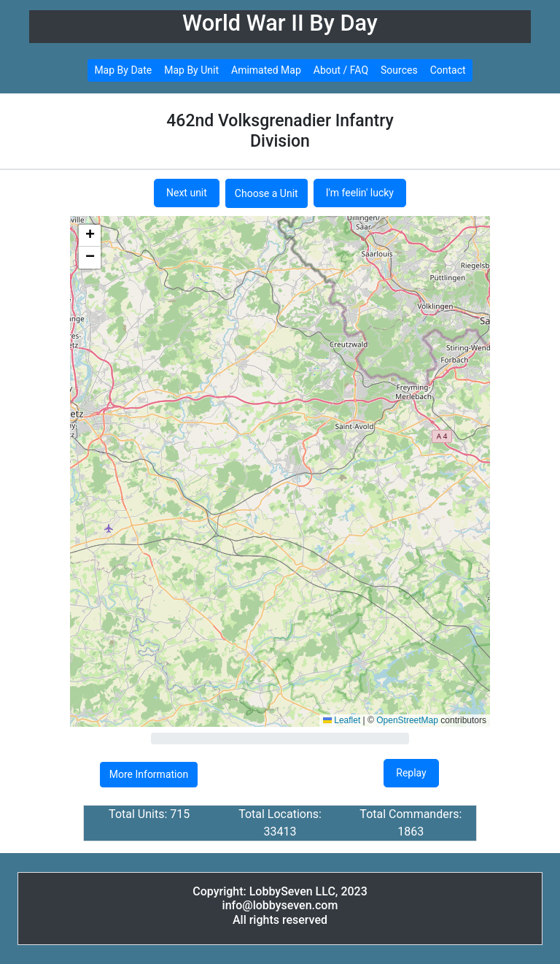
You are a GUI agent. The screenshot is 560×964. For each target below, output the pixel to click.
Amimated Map (266, 70)
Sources (399, 70)
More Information (149, 774)
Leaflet (342, 720)
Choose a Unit (267, 193)
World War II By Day (280, 23)
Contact (448, 70)
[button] (90, 236)
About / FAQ (341, 70)
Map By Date (123, 70)
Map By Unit (191, 70)
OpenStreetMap (407, 720)
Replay (411, 773)
